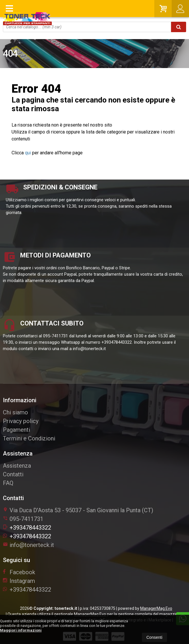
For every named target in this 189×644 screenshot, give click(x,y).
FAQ (8, 483)
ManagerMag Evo (156, 608)
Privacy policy (21, 421)
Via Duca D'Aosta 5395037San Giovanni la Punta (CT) (78, 510)
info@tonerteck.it (28, 545)
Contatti (13, 474)
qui (28, 153)
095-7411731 (26, 519)
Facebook (19, 572)
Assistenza (17, 466)
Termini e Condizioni (29, 438)
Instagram (19, 581)
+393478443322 (27, 528)
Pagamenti (16, 430)
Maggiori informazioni (21, 630)
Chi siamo (15, 412)
